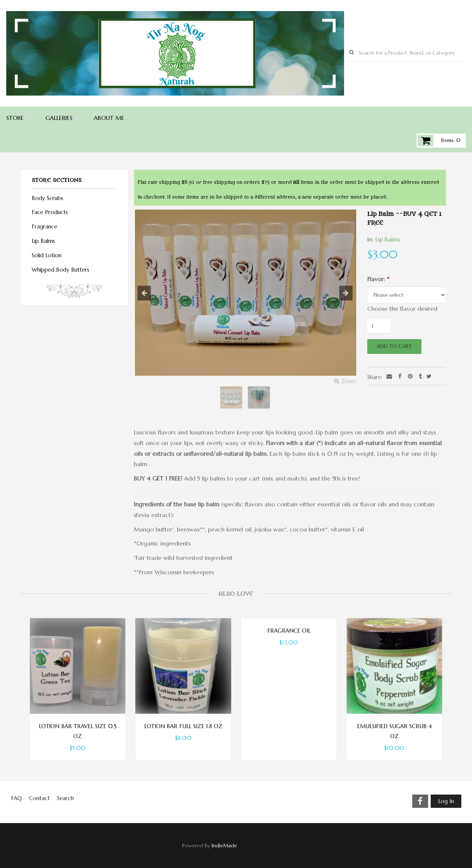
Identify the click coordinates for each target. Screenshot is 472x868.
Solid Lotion (47, 255)
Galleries (59, 118)
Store (15, 118)
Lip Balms (388, 239)
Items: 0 (451, 140)
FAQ (16, 798)
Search (65, 798)
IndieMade (224, 845)
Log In (446, 801)
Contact (39, 798)
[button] (151, 293)
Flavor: (378, 279)
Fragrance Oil (289, 631)
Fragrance (44, 226)
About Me (109, 118)
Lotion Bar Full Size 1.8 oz (183, 726)
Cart (426, 141)
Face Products (50, 212)
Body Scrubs (47, 198)
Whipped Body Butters (60, 270)
